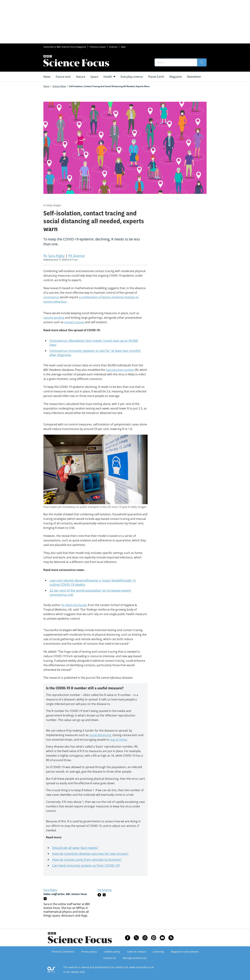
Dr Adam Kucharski (74, 605)
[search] (202, 62)
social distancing (100, 735)
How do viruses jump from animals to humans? (87, 860)
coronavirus (51, 297)
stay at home (118, 740)
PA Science (105, 890)
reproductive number (120, 370)
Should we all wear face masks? (75, 848)
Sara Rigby (50, 890)
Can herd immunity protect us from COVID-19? (86, 865)
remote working (54, 318)
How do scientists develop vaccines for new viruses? (90, 854)
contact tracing (74, 322)
